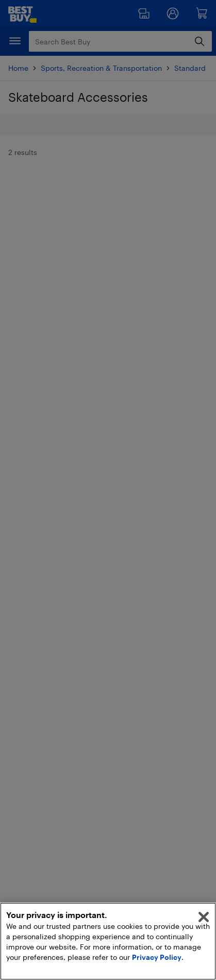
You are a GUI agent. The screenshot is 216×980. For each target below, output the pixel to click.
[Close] (204, 917)
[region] (108, 941)
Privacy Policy (157, 957)
